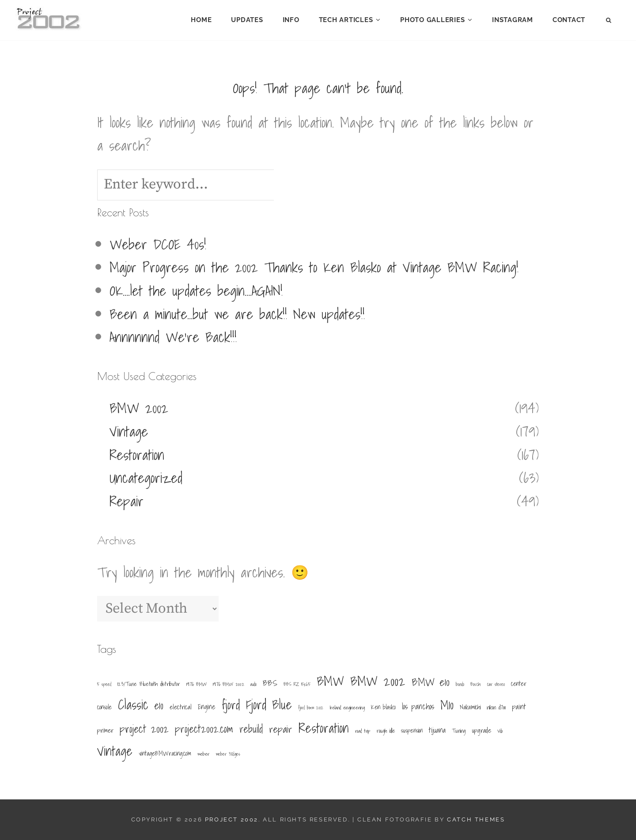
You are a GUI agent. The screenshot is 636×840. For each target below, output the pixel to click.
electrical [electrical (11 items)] (181, 707)
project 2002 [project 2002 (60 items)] (144, 729)
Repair (127, 501)
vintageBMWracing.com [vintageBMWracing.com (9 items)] (165, 753)
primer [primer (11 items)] (105, 730)
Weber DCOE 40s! (158, 244)
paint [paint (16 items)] (519, 706)
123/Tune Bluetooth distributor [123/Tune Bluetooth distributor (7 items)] (149, 684)
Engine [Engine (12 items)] (207, 707)
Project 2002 (232, 819)
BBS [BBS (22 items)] (270, 683)
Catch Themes (476, 819)
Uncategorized (146, 478)
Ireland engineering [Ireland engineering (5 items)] (347, 707)
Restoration (137, 455)
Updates (247, 20)
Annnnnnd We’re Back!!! (173, 337)
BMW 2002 (139, 408)
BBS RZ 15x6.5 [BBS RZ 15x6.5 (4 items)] (297, 684)
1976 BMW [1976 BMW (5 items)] (197, 684)
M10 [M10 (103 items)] (447, 705)
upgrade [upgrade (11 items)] (481, 730)
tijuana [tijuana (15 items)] (437, 730)
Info (291, 20)
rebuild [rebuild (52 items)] (251, 729)
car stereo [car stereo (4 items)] (496, 684)
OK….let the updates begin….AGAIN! (196, 290)
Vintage (129, 431)
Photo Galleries (432, 20)
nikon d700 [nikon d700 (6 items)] (496, 707)
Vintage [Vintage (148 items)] (115, 751)
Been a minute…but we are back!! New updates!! (237, 314)
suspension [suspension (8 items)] (412, 731)
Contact (569, 20)
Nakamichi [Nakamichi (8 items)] (470, 707)
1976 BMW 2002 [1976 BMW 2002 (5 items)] (229, 684)
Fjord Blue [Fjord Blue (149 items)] (269, 704)
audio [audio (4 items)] (254, 684)
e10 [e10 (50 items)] (159, 706)
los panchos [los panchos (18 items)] (418, 706)
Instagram (513, 20)
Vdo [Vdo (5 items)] (500, 731)
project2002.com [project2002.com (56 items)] (204, 729)
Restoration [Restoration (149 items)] (324, 728)
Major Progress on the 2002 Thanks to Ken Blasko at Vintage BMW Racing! (314, 267)
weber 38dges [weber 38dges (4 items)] (228, 754)
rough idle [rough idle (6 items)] (386, 731)
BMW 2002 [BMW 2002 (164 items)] (378, 681)
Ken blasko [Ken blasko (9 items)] (383, 707)
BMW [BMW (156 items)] (330, 681)
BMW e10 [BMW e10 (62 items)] (431, 682)
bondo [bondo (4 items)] (460, 684)
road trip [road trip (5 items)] (363, 731)
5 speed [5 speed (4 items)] (104, 684)
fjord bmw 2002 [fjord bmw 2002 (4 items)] (311, 708)
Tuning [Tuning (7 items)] (459, 731)
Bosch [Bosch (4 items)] (475, 684)
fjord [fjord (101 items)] (231, 705)
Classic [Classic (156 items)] (133, 705)
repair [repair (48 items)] (281, 729)
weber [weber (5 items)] (203, 754)
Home (201, 20)
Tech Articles (346, 20)
